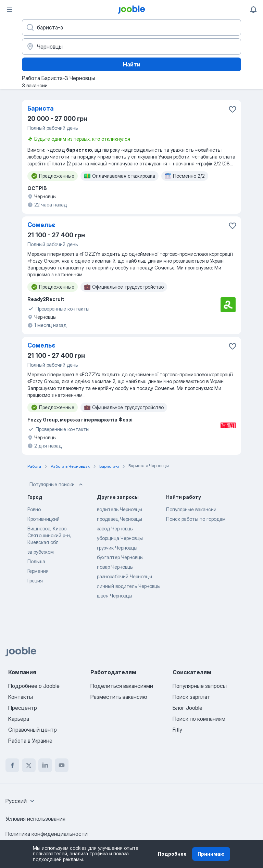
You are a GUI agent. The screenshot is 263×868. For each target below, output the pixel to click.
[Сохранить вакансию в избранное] (233, 109)
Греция (35, 581)
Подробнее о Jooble (34, 686)
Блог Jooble (187, 708)
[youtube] (62, 765)
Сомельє (41, 225)
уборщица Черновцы (120, 538)
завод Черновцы (115, 529)
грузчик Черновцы (117, 548)
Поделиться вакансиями (122, 686)
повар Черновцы (115, 567)
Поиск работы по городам (196, 519)
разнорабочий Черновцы (124, 576)
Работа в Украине (30, 741)
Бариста (41, 108)
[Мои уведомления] (253, 10)
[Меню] (10, 10)
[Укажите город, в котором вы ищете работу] (131, 47)
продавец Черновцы (120, 519)
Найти (132, 64)
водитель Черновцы (120, 509)
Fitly (177, 730)
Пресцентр (23, 708)
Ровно (34, 509)
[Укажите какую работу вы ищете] (131, 27)
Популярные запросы (200, 686)
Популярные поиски (57, 485)
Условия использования (35, 819)
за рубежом (41, 552)
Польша (36, 561)
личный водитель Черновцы (129, 586)
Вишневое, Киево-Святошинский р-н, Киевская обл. (49, 535)
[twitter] (29, 765)
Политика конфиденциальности (47, 834)
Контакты (21, 697)
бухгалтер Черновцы (120, 557)
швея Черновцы (115, 596)
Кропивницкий (43, 519)
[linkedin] (45, 765)
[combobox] (21, 801)
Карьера (19, 719)
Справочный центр (33, 730)
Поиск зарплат (191, 697)
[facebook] (12, 765)
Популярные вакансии (191, 509)
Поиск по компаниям (199, 719)
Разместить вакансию (119, 697)
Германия (38, 571)
